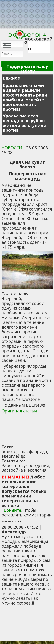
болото (9, 451)
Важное (11, 78)
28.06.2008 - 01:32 (20, 527)
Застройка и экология (24, 470)
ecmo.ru (10, 505)
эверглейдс (13, 456)
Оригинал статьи (19, 411)
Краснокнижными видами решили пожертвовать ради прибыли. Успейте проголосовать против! (25, 97)
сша (23, 451)
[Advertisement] (28, 429)
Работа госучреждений (25, 465)
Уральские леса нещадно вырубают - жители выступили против (26, 123)
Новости (12, 148)
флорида (38, 451)
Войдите (12, 510)
